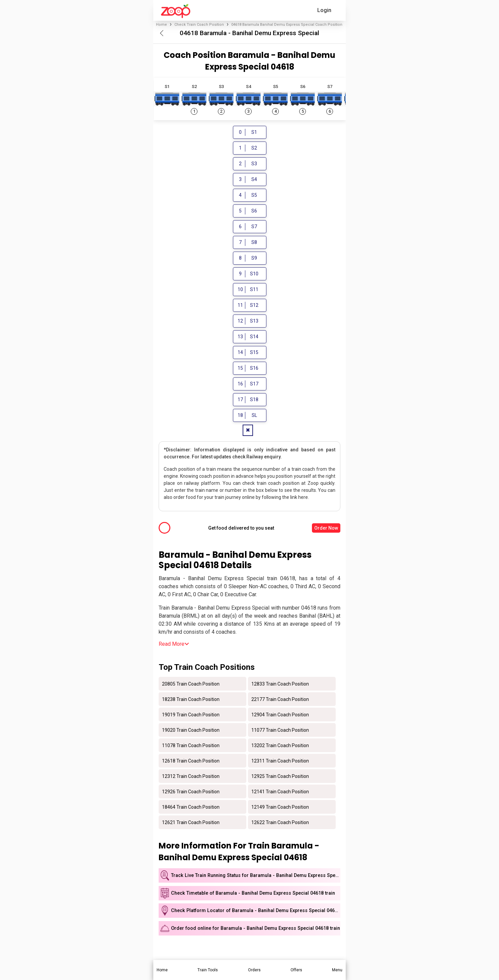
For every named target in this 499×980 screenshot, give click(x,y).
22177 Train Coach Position (280, 700)
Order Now (326, 529)
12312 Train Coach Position (191, 777)
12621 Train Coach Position (191, 823)
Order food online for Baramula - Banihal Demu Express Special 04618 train (256, 929)
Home (161, 25)
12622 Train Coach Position (280, 823)
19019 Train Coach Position (191, 715)
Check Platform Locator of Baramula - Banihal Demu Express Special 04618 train (256, 912)
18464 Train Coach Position (191, 808)
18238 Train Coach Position (191, 700)
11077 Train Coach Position (280, 731)
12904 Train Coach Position (280, 715)
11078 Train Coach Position (191, 746)
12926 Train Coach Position (191, 792)
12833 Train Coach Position (280, 685)
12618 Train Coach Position (191, 762)
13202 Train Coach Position (280, 746)
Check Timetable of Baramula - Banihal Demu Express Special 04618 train (253, 894)
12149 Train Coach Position (280, 808)
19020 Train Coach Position (191, 731)
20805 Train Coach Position (191, 685)
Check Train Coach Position (199, 25)
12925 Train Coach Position (280, 777)
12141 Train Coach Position (280, 792)
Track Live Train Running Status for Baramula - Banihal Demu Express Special (256, 876)
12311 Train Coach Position (280, 762)
